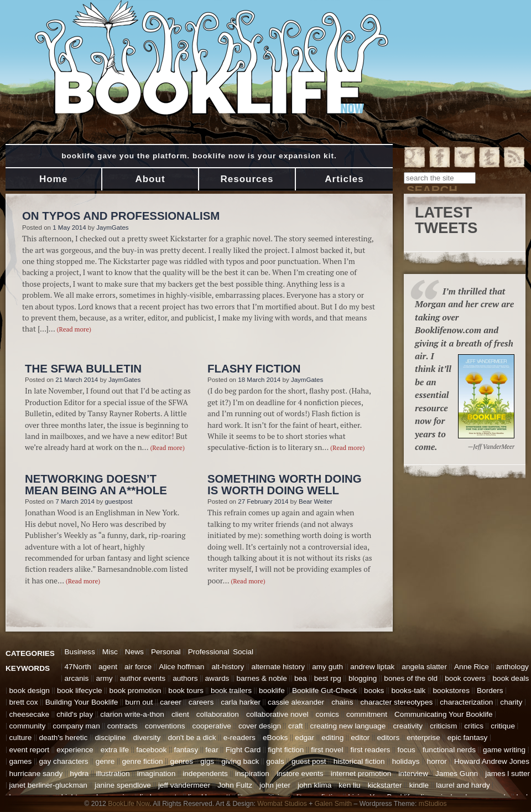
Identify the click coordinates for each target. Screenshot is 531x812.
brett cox (24, 702)
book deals (511, 678)
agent (108, 667)
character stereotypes (397, 702)
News (134, 652)
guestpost (118, 501)
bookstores (451, 691)
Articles (344, 179)
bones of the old (411, 678)
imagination (157, 774)
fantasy (186, 750)
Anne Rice (472, 667)
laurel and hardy (463, 785)
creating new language (348, 726)
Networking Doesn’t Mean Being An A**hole (96, 484)
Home (53, 179)
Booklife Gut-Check (324, 691)
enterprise (423, 738)
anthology (512, 667)
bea (301, 678)
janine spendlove (123, 785)
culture (21, 738)
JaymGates (112, 227)
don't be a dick (192, 738)
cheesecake (30, 714)
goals (275, 761)
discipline (110, 738)
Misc (110, 652)
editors (388, 738)
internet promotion (361, 774)
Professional (209, 652)
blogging (363, 678)
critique (503, 726)
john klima (314, 785)
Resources (247, 179)
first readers (371, 750)
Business (80, 652)
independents (205, 774)
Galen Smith (333, 804)
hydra (79, 774)
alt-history (228, 667)
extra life (115, 750)
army (104, 678)
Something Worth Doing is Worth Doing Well (285, 484)
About (150, 179)
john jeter (275, 785)
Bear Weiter (316, 501)
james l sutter (507, 774)
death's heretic (63, 738)
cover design (260, 726)
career (171, 702)
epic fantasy (468, 738)
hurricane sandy (36, 774)
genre (105, 761)
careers (201, 702)
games (21, 761)
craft (295, 726)
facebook (151, 750)
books (374, 691)
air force (138, 667)
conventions (165, 726)
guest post (309, 761)
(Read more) (74, 329)
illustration (113, 774)
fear (212, 750)
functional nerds (449, 750)
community (28, 726)
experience (75, 750)
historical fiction (359, 761)
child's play (75, 714)
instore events (300, 774)
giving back (240, 761)
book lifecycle (80, 691)
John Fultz (235, 785)
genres (182, 761)
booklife (272, 691)
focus (406, 750)
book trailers (231, 691)
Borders (490, 691)
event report (30, 750)
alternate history (278, 667)
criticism (443, 726)
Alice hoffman (181, 667)
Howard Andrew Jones (492, 761)
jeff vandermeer (184, 785)
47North (78, 667)
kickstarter (385, 785)
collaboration (218, 714)
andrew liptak (372, 667)
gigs (207, 761)
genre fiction (142, 761)
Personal (166, 652)
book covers (465, 678)
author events (143, 678)
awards (217, 678)
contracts (123, 726)
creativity (408, 726)
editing (332, 738)
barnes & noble (261, 678)
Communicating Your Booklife (444, 714)
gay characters (63, 761)
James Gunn (457, 774)
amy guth (327, 667)
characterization (466, 702)
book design (30, 691)
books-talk (408, 691)
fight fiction (286, 750)
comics (327, 714)
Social (243, 652)
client (180, 714)
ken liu (349, 785)
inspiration (252, 774)
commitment (367, 714)
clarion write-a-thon (132, 714)
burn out (139, 702)
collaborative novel (277, 714)
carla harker (241, 702)
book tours (186, 691)
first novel (327, 750)
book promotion (136, 691)
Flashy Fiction (254, 369)
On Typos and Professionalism (121, 216)
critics (474, 726)
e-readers (240, 738)
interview (413, 774)
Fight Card (243, 750)
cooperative (212, 726)
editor (360, 738)
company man (76, 726)
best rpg (328, 678)
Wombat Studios (282, 804)
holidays (406, 761)
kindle (419, 785)
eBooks (275, 738)
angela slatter (424, 667)
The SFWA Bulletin (83, 369)
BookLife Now (129, 804)
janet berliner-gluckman (48, 785)
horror (437, 761)
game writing (504, 750)
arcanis (77, 678)
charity (511, 702)
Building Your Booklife (82, 702)
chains (342, 702)
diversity (147, 738)
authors (185, 678)
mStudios (433, 804)
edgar (304, 738)
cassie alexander (296, 702)
